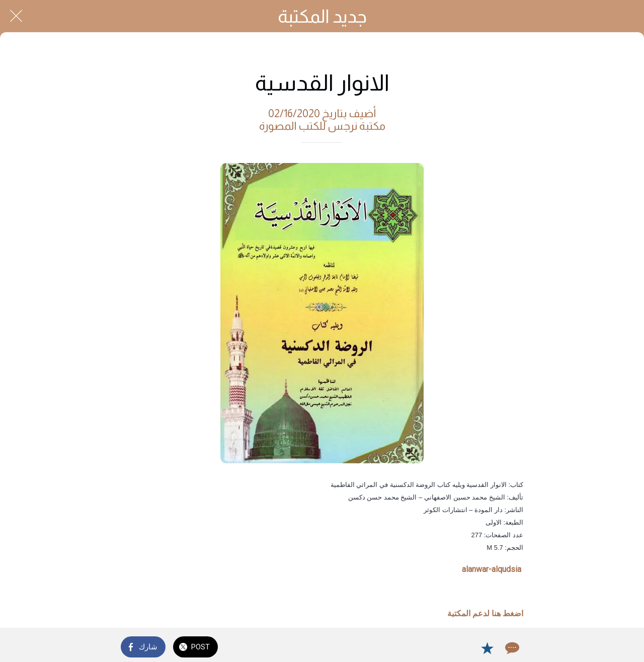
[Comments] (511, 648)
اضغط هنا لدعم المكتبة (485, 613)
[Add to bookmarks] (487, 648)
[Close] (16, 16)
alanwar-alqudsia (492, 569)
